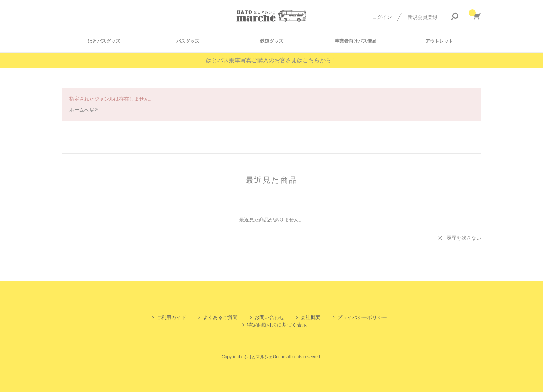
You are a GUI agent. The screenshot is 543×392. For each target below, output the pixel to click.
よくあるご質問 (220, 317)
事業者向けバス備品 (356, 41)
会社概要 (311, 317)
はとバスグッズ (104, 41)
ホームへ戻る (84, 110)
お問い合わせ (269, 317)
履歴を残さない (464, 238)
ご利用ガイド (171, 317)
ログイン (382, 17)
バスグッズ (188, 41)
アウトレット (439, 41)
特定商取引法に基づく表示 (277, 325)
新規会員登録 (423, 17)
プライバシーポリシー (362, 317)
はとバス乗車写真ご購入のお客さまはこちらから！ (271, 60)
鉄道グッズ (272, 41)
